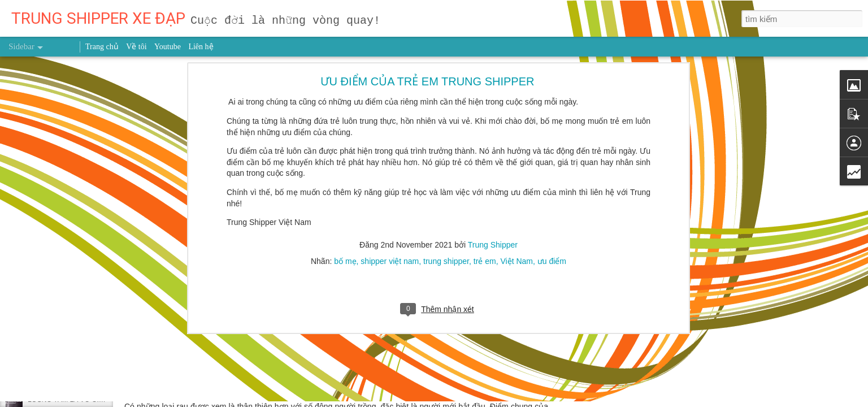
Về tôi (136, 47)
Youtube (168, 47)
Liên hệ (201, 47)
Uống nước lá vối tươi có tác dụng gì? (85, 323)
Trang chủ (102, 47)
